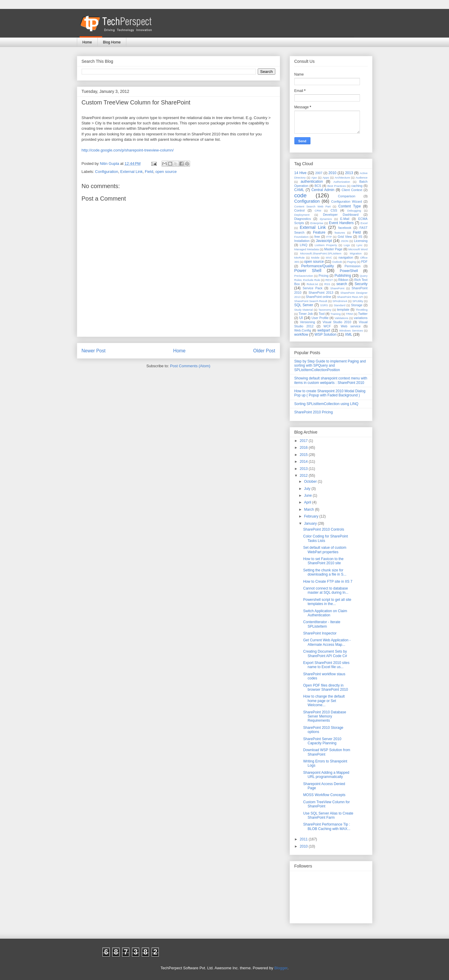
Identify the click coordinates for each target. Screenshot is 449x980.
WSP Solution (326, 335)
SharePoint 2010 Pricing (314, 412)
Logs (347, 245)
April (308, 502)
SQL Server (304, 305)
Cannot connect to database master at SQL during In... (326, 590)
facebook (345, 228)
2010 (332, 173)
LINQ (303, 245)
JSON (345, 241)
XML (348, 335)
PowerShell (349, 271)
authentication (312, 182)
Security (361, 284)
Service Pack (313, 288)
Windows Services (351, 330)
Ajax (314, 178)
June (308, 496)
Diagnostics (303, 219)
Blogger (281, 968)
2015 (304, 455)
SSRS (324, 305)
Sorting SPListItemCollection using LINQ (326, 404)
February (311, 516)
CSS (334, 210)
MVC (329, 258)
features (340, 233)
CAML (299, 190)
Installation (302, 241)
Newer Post (94, 351)
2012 (304, 476)
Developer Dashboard (341, 215)
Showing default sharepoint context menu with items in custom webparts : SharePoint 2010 (331, 380)
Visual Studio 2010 (337, 322)
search (342, 284)
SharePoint (337, 288)
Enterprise (317, 223)
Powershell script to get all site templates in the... (327, 602)
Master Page (333, 249)
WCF (327, 326)
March (309, 509)
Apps (326, 178)
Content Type (350, 206)
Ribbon (343, 280)
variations (361, 318)
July (308, 489)
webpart (324, 330)
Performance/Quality (317, 266)
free (317, 237)
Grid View (345, 237)
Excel (364, 223)
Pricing (323, 276)
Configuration (107, 172)
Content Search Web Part (313, 206)
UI (301, 318)
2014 (304, 462)
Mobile (315, 258)
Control (300, 210)
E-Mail (345, 219)
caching (357, 186)
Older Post (264, 351)
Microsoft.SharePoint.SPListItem (321, 253)
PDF (364, 262)
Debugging (354, 211)
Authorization (342, 182)
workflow (301, 335)
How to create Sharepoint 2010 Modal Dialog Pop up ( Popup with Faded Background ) (330, 393)
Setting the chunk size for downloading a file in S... (325, 572)
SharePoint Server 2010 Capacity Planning (322, 741)
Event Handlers (341, 223)
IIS (360, 237)
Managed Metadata (307, 249)
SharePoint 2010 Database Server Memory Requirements (324, 716)
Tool (322, 314)
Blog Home (112, 42)
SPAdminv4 (340, 301)
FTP (329, 237)
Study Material (304, 310)
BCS (318, 186)
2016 (304, 448)
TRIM (349, 314)
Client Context (352, 190)
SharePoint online (318, 297)
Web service (351, 326)
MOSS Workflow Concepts (324, 795)
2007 (319, 173)
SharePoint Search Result (311, 301)
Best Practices (337, 186)
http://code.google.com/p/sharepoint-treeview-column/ (128, 150)
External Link (132, 172)
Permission (353, 266)
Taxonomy (325, 310)
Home (87, 42)
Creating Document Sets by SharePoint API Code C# (325, 654)
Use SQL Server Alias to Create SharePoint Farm (328, 815)
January (311, 523)
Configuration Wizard (347, 201)
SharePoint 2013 (321, 293)
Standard (340, 305)
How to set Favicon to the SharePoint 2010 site (323, 561)
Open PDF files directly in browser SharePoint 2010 (325, 687)
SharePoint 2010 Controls (323, 529)
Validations (341, 318)
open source (166, 172)
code (301, 195)
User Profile (320, 318)
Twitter (363, 314)
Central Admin (323, 190)
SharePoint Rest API (350, 297)
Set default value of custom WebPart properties (325, 550)
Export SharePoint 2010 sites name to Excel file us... (326, 665)
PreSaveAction (304, 276)
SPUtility (358, 301)
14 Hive (300, 173)
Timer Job (306, 314)
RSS (327, 284)
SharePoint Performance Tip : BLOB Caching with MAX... (327, 826)
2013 (349, 173)
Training (335, 314)
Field (149, 172)
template (343, 310)
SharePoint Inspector (320, 633)
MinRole (300, 258)
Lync (360, 245)
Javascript (324, 241)
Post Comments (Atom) (190, 366)
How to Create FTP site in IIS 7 (328, 582)
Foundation (302, 237)
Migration (356, 253)
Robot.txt (312, 284)
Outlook (337, 262)
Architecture (342, 178)
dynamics (326, 219)
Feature (319, 232)
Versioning (307, 322)
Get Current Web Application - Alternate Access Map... (327, 642)
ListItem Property (326, 245)
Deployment (302, 215)
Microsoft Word (358, 249)
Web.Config (303, 330)
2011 (304, 839)
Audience (361, 178)
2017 (304, 441)
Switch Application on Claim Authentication (325, 613)
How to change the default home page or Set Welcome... (324, 701)
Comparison (347, 196)
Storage (357, 305)
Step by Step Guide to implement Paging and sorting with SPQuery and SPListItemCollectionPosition (330, 366)
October (311, 482)
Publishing (343, 276)
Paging (352, 262)
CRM (318, 211)
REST (329, 280)
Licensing (361, 241)
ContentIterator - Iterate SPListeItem (322, 624)
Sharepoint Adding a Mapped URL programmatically (326, 775)
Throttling (362, 310)
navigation (346, 257)
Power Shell (308, 271)
